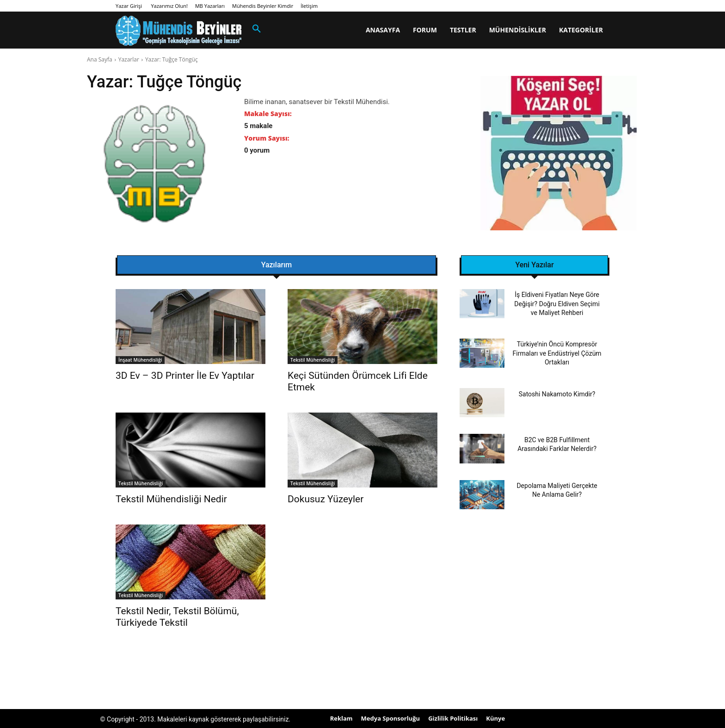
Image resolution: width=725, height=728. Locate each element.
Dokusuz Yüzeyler (326, 499)
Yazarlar (129, 59)
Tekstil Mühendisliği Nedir (171, 499)
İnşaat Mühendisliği (140, 360)
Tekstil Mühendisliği (313, 360)
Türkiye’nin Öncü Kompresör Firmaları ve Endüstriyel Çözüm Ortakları (557, 353)
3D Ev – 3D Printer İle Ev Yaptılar (185, 376)
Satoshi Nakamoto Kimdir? (557, 394)
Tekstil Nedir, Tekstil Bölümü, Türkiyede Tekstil (177, 617)
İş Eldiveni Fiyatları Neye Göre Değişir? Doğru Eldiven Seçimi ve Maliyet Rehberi (557, 304)
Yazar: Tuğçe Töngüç (172, 59)
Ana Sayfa (100, 59)
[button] (257, 29)
